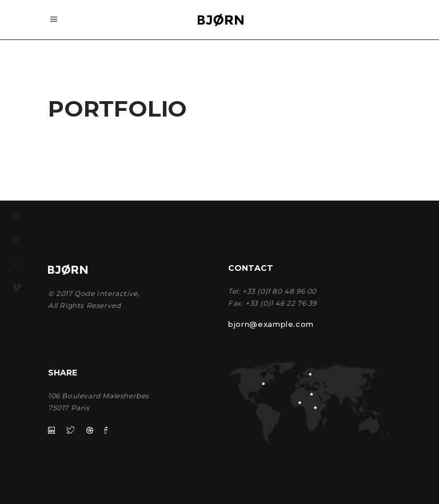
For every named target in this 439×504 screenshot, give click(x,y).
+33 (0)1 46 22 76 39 (281, 303)
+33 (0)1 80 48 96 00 (280, 291)
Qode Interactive (106, 293)
